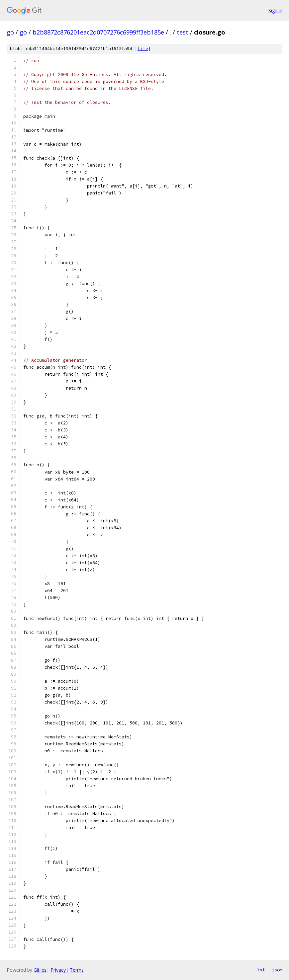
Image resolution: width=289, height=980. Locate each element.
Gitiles (40, 970)
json (277, 970)
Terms (77, 970)
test (183, 32)
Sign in (275, 10)
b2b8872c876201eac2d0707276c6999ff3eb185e (98, 32)
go (10, 32)
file (143, 49)
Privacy (58, 970)
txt (261, 970)
